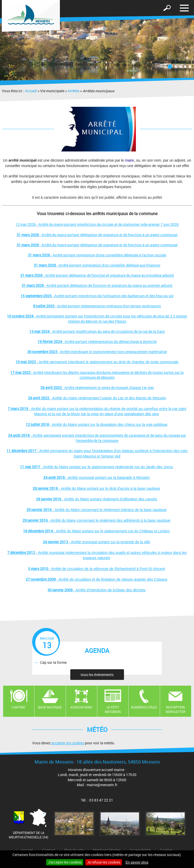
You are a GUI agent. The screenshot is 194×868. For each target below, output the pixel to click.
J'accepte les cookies (65, 862)
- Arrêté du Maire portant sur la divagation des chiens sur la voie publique (97, 425)
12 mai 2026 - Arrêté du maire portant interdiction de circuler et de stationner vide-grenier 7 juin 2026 (97, 224)
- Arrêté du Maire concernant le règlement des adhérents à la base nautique (96, 520)
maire (130, 160)
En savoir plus (137, 862)
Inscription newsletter (176, 709)
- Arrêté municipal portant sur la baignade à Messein (97, 478)
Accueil (31, 91)
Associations (81, 707)
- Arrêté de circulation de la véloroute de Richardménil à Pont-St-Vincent (96, 569)
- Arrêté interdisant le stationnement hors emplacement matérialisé (97, 352)
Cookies (166, 850)
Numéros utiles (144, 707)
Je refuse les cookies (104, 862)
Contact (49, 850)
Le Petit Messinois (113, 709)
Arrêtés (74, 91)
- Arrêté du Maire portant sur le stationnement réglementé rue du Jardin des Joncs (96, 467)
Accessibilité (140, 850)
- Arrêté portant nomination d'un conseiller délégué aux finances (97, 265)
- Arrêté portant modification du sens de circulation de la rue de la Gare (97, 331)
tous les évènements (97, 675)
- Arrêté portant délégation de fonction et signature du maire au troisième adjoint (97, 275)
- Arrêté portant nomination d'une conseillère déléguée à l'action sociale (97, 255)
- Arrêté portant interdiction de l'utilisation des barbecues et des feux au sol (97, 296)
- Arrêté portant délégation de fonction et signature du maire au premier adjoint (97, 285)
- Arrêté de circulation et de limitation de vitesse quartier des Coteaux (97, 579)
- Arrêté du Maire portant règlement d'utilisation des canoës (97, 499)
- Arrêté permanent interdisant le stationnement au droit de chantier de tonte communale (97, 362)
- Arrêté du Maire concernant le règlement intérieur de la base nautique (96, 510)
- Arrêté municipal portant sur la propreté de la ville (96, 542)
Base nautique (50, 707)
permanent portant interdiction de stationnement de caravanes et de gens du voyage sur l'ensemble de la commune (115, 438)
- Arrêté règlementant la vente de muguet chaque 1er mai (97, 387)
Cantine (19, 707)
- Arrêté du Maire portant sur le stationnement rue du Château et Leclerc (96, 531)
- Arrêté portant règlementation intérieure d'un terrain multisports (97, 306)
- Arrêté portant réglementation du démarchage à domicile (97, 342)
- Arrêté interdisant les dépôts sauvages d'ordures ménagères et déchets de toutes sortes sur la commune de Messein (97, 375)
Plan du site (74, 850)
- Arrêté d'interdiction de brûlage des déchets (96, 590)
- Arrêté (26, 435)
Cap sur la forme (53, 662)
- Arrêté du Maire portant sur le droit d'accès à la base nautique (96, 488)
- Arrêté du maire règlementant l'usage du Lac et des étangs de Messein (97, 398)
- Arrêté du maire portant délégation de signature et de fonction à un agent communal (97, 235)
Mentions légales (107, 850)
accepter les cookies (68, 743)
